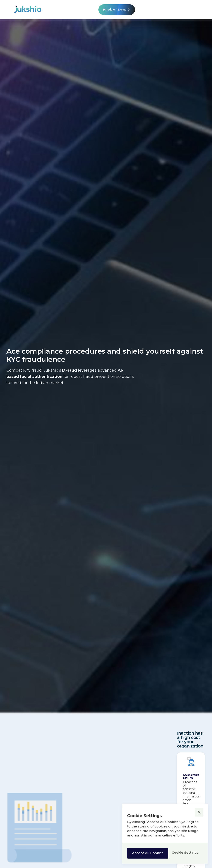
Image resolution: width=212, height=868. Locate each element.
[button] (199, 812)
